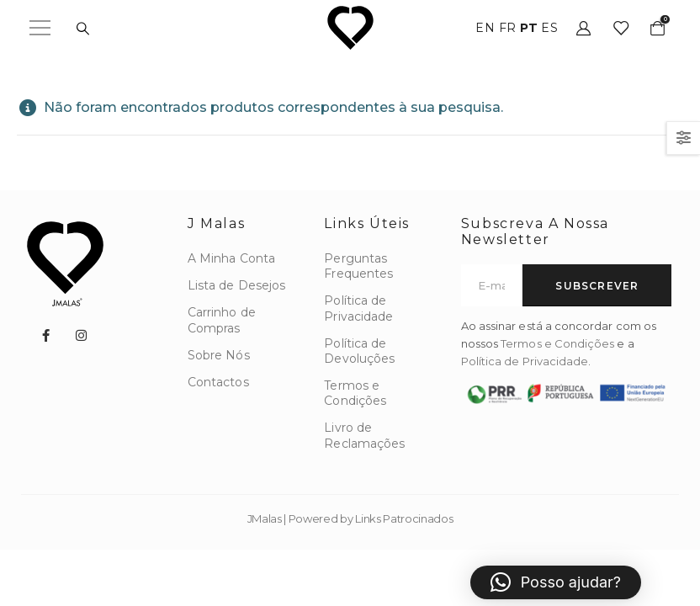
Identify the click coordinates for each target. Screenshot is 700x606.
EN (485, 28)
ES (549, 28)
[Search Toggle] (82, 29)
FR (508, 28)
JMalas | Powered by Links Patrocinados (350, 518)
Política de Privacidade (525, 361)
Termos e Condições (557, 343)
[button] (556, 582)
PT (529, 28)
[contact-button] (597, 285)
